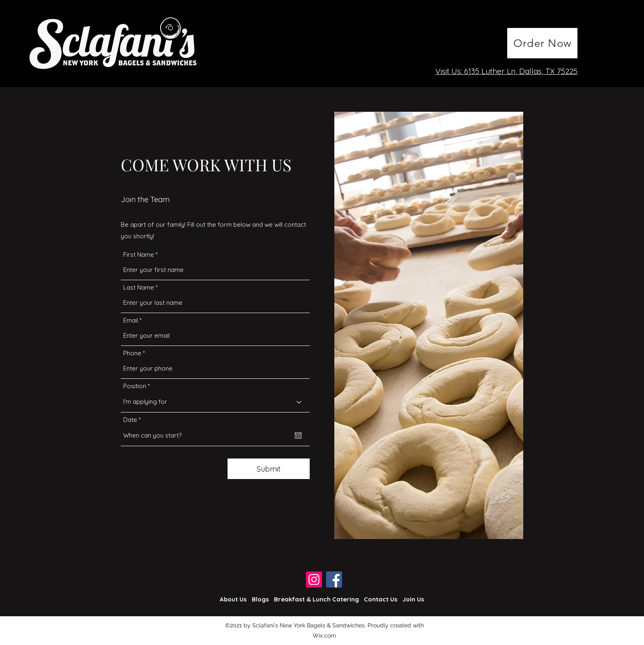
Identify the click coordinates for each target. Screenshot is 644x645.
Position (135, 386)
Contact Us (381, 599)
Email (131, 320)
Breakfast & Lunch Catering (316, 599)
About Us (233, 599)
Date (134, 420)
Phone (132, 353)
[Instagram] (314, 579)
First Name (139, 255)
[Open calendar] (298, 435)
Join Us (413, 599)
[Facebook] (334, 579)
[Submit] (269, 469)
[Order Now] (542, 43)
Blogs (260, 599)
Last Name (139, 287)
